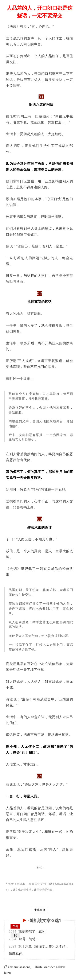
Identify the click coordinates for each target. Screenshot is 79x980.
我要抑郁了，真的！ (29, 932)
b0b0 (8, 973)
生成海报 (40, 910)
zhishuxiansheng (19, 967)
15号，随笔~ (23, 939)
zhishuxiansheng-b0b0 (50, 967)
